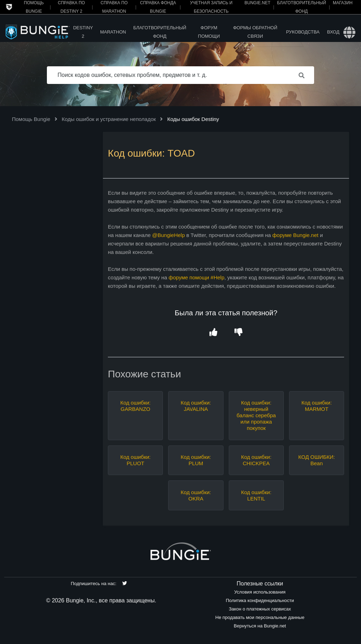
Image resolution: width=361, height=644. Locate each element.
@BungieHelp (168, 235)
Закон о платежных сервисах (260, 609)
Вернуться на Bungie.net (260, 626)
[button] (213, 333)
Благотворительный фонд (160, 32)
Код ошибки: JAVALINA (196, 406)
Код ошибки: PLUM (196, 460)
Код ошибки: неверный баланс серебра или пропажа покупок (256, 415)
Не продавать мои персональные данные (260, 617)
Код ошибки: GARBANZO (135, 406)
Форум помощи (209, 32)
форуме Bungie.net (295, 235)
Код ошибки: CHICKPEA (256, 460)
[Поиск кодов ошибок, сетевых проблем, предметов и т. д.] (180, 75)
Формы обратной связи (255, 32)
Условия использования (260, 592)
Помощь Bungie (31, 119)
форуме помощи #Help (196, 277)
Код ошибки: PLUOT (135, 460)
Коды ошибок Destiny (193, 119)
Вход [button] (333, 32)
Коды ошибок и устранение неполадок (109, 119)
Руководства (303, 32)
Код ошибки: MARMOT (317, 406)
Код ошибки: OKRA (196, 495)
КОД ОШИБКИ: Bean (317, 460)
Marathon (113, 32)
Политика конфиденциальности (260, 600)
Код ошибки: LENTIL (256, 495)
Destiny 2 (83, 32)
